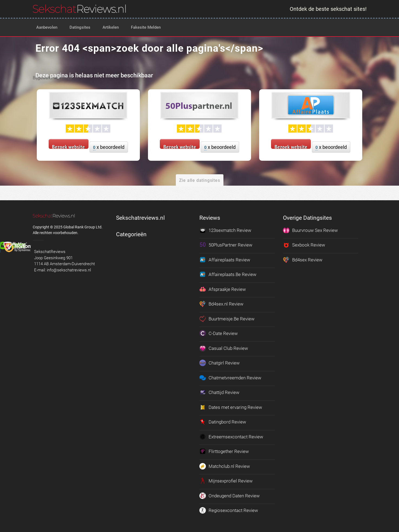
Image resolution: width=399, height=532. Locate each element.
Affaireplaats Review (225, 260)
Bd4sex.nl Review (221, 304)
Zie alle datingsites (200, 180)
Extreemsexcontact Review (231, 437)
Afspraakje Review (223, 289)
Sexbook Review (304, 245)
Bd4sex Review (303, 260)
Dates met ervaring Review (231, 407)
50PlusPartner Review (226, 245)
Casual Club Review (224, 348)
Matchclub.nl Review (225, 466)
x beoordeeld (109, 147)
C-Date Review (219, 333)
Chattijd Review (219, 392)
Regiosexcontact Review (229, 510)
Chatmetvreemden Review (230, 378)
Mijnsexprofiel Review (226, 481)
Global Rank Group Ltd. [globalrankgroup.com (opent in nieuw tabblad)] (83, 227)
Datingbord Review (223, 422)
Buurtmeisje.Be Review (227, 319)
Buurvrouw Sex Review (310, 230)
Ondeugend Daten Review (230, 496)
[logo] (79, 9)
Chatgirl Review (220, 363)
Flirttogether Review (224, 451)
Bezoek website (69, 146)
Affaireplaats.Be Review (228, 274)
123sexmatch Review (225, 230)
